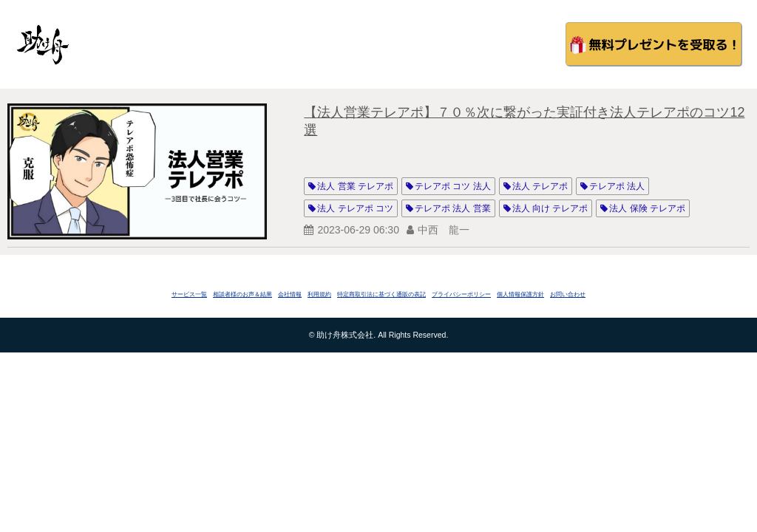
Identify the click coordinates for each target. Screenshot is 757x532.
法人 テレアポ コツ (355, 208)
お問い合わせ (568, 294)
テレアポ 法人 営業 (453, 208)
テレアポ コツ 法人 (453, 186)
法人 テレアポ (540, 186)
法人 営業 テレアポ (355, 186)
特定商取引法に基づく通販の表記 (381, 294)
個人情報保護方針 (520, 294)
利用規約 (319, 294)
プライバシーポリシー (461, 294)
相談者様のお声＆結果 (242, 294)
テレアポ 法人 (617, 186)
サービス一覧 (189, 294)
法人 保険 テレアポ (647, 208)
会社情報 (290, 294)
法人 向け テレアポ (550, 208)
